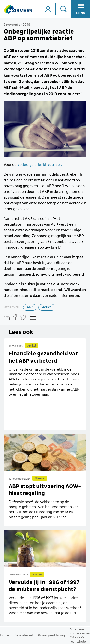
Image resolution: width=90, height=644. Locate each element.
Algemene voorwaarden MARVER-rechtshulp (80, 635)
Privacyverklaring (51, 635)
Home (4, 635)
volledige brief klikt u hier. (40, 165)
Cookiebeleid (23, 635)
